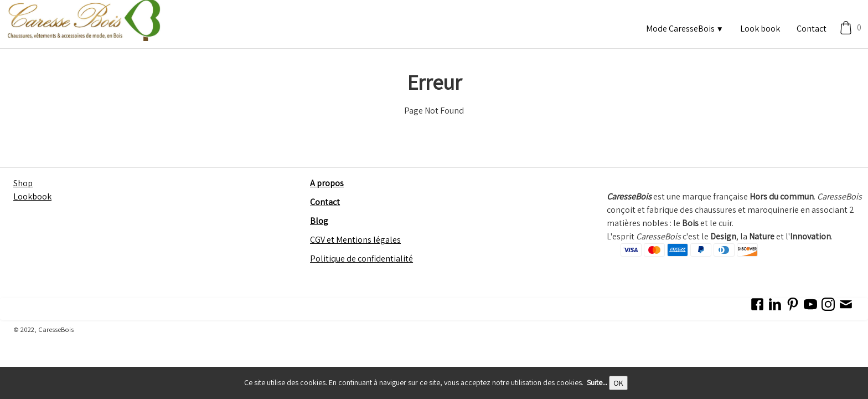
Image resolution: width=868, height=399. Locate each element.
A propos (327, 183)
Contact (812, 29)
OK (618, 383)
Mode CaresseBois (685, 29)
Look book (760, 29)
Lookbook (32, 196)
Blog (319, 221)
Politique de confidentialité (361, 259)
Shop (23, 183)
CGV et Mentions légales (355, 240)
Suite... (597, 382)
